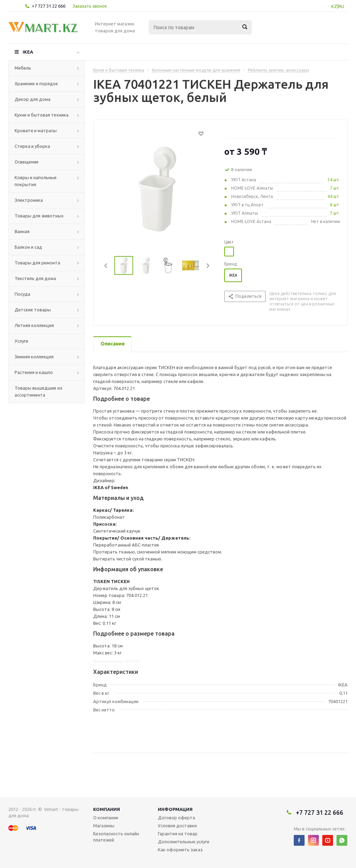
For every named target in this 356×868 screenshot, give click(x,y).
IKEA (28, 52)
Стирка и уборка (32, 146)
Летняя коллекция (34, 325)
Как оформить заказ (180, 850)
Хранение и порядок (36, 83)
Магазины (104, 826)
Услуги (21, 341)
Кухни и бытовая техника (42, 115)
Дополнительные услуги (184, 842)
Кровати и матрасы (36, 130)
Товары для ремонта (37, 263)
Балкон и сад (28, 247)
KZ (334, 6)
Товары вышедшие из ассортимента (38, 391)
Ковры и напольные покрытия (36, 181)
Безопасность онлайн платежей (116, 837)
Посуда (22, 294)
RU (341, 6)
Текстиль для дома (35, 278)
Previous (106, 266)
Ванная (22, 231)
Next (208, 266)
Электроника (29, 200)
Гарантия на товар (178, 834)
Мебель (23, 68)
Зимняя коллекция (34, 357)
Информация (175, 809)
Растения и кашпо (34, 372)
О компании (106, 818)
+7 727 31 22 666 (48, 6)
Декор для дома (33, 99)
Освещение (27, 162)
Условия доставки (177, 826)
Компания (107, 809)
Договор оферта (176, 818)
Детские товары (33, 310)
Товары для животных (39, 216)
